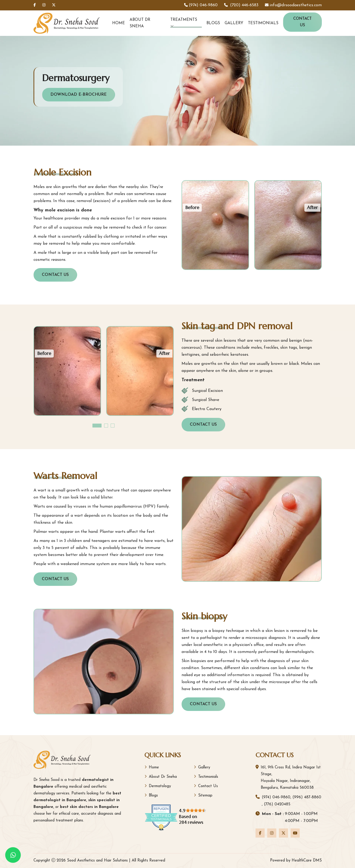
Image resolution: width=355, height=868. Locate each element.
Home (119, 23)
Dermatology (158, 786)
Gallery (234, 23)
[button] (97, 426)
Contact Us (302, 22)
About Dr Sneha (140, 23)
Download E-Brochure (79, 95)
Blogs (213, 23)
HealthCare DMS (307, 861)
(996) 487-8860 (307, 797)
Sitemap (203, 795)
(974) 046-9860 (276, 797)
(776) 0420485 (277, 804)
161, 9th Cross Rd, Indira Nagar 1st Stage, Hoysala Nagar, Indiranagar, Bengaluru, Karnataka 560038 (291, 778)
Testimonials (263, 23)
